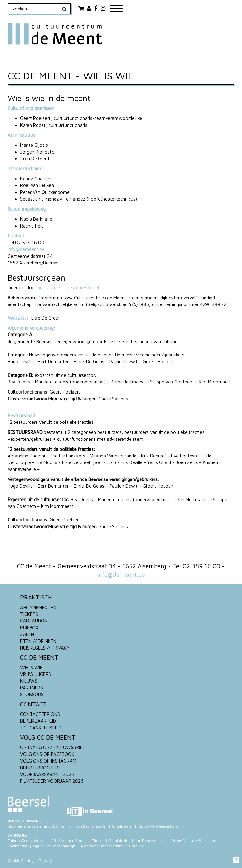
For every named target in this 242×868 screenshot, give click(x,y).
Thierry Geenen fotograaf (30, 840)
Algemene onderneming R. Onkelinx (39, 826)
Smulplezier (123, 826)
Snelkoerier (18, 846)
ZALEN (27, 634)
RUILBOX (29, 628)
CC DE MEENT (39, 657)
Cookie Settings (21, 861)
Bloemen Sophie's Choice (81, 840)
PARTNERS (32, 688)
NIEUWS (29, 681)
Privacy (45, 861)
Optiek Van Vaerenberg (158, 826)
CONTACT (33, 704)
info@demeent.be (26, 249)
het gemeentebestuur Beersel (68, 288)
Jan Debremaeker (91, 826)
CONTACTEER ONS (40, 714)
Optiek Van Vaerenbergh (54, 846)
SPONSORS (32, 694)
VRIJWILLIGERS (36, 674)
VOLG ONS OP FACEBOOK (47, 754)
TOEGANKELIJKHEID (41, 728)
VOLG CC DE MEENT (48, 737)
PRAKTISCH (36, 597)
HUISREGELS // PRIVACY (45, 648)
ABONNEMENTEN (38, 607)
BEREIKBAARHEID (38, 721)
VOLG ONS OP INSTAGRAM (48, 761)
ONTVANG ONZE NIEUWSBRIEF (53, 747)
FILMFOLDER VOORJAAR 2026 (52, 781)
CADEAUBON (34, 621)
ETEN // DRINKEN (38, 641)
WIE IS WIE (31, 668)
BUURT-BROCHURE (40, 768)
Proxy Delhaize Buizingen (194, 840)
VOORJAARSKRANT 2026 (47, 774)
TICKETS (29, 614)
